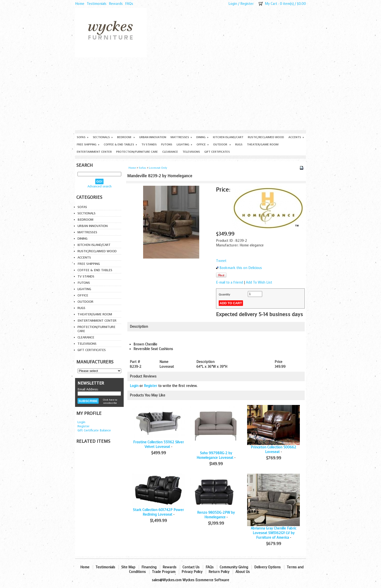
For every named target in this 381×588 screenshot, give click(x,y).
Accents (296, 137)
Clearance (170, 152)
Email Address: (88, 389)
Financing (149, 567)
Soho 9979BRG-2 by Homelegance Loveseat (215, 455)
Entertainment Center (94, 152)
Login (233, 4)
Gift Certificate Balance (94, 430)
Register (247, 4)
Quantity (224, 294)
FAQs (129, 4)
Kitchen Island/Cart (228, 137)
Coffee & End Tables (120, 144)
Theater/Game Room (263, 144)
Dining (202, 137)
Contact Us (191, 567)
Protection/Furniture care (137, 152)
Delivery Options (267, 567)
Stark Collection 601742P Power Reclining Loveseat (158, 512)
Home (80, 4)
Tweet (221, 261)
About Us (243, 572)
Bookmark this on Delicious (241, 268)
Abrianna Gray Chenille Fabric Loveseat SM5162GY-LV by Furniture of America (273, 533)
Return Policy (219, 572)
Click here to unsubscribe (110, 401)
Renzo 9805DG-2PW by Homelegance (216, 515)
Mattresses (181, 137)
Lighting (184, 144)
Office (203, 144)
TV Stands (149, 144)
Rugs (239, 144)
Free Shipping (88, 144)
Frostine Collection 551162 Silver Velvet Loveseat (159, 445)
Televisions (191, 152)
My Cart (271, 4)
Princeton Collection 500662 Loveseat (273, 450)
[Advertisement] (190, 94)
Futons (167, 144)
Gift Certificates (217, 152)
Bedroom (126, 137)
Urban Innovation (153, 137)
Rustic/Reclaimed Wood (266, 137)
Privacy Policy (192, 572)
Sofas (83, 137)
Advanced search (100, 186)
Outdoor (222, 144)
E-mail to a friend (229, 282)
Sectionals (103, 137)
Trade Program (164, 572)
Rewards (116, 4)
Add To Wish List (259, 282)
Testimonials (97, 4)
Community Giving (234, 567)
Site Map (128, 567)
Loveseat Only (158, 168)
